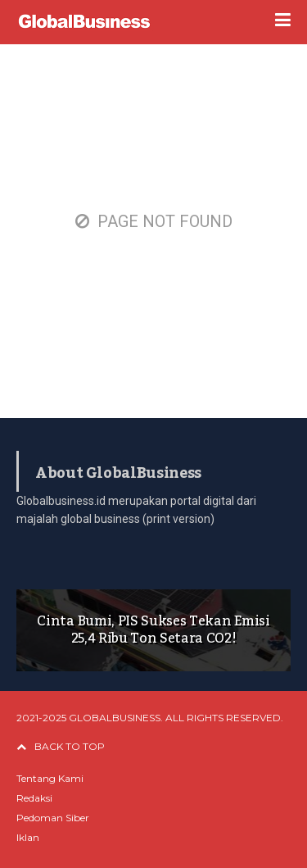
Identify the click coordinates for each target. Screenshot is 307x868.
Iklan (28, 837)
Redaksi (34, 798)
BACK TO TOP (61, 746)
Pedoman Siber (53, 818)
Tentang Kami (50, 778)
